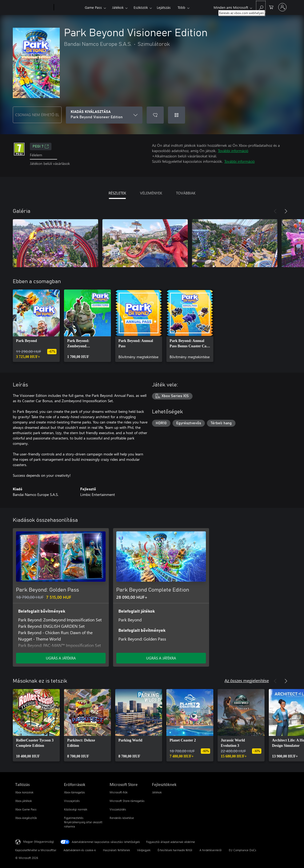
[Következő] (286, 211)
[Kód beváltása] (177, 115)
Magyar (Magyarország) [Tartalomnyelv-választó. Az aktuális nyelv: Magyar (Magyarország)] (39, 841)
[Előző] (275, 211)
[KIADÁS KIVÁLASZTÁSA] (104, 115)
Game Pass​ (93, 7)
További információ (233, 151)
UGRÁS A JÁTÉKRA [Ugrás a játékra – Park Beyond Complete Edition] (161, 658)
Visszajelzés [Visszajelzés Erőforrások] (72, 801)
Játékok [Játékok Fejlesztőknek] (157, 792)
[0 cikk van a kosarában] (271, 7)
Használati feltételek (116, 850)
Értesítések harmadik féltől (175, 850)
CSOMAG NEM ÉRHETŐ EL (37, 115)
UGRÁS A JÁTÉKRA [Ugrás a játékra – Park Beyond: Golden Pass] (61, 658)
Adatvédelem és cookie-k (80, 850)
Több (181, 7)
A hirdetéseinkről (211, 850)
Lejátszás (164, 7)
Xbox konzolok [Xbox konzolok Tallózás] (24, 792)
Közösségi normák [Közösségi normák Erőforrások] (76, 809)
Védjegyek (144, 850)
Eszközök (141, 7)
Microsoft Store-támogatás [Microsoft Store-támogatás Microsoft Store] (127, 801)
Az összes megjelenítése (247, 680)
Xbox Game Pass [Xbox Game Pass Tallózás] (26, 809)
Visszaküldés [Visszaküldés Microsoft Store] (118, 809)
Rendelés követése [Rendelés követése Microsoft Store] (122, 818)
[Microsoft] (33, 7)
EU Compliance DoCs (243, 850)
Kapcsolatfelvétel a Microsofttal (36, 850)
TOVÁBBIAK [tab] (186, 193)
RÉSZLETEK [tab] (117, 193)
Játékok (118, 7)
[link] (36, 326)
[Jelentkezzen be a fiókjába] (282, 7)
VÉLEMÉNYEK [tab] (151, 193)
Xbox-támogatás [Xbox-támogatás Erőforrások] (75, 792)
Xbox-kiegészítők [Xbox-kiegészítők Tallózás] (26, 818)
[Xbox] (69, 7)
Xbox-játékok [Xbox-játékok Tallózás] (23, 801)
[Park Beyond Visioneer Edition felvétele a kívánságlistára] (155, 115)
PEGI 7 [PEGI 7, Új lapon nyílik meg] (41, 146)
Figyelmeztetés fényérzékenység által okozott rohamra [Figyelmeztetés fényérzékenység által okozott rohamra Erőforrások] (83, 822)
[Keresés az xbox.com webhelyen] (261, 7)
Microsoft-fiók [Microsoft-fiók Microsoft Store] (119, 792)
